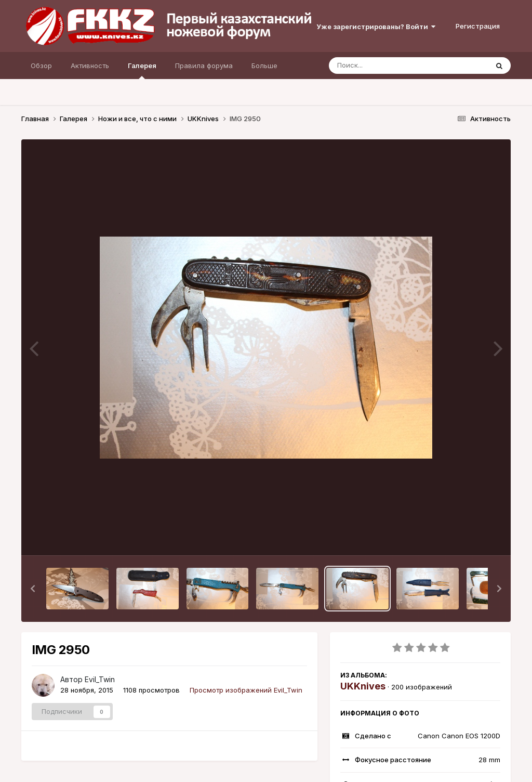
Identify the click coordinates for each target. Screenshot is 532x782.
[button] (33, 589)
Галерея (142, 70)
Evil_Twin (100, 679)
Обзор (41, 66)
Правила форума (204, 66)
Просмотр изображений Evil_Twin (246, 690)
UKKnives (363, 686)
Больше (264, 66)
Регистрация (478, 26)
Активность (90, 66)
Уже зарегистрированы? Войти (376, 27)
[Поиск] (389, 66)
